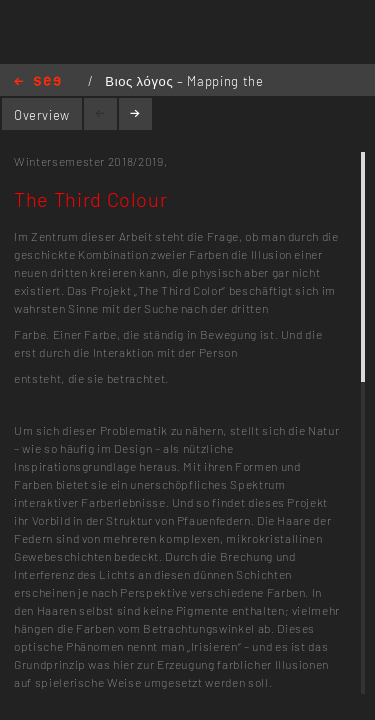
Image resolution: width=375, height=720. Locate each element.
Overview (42, 115)
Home (37, 82)
